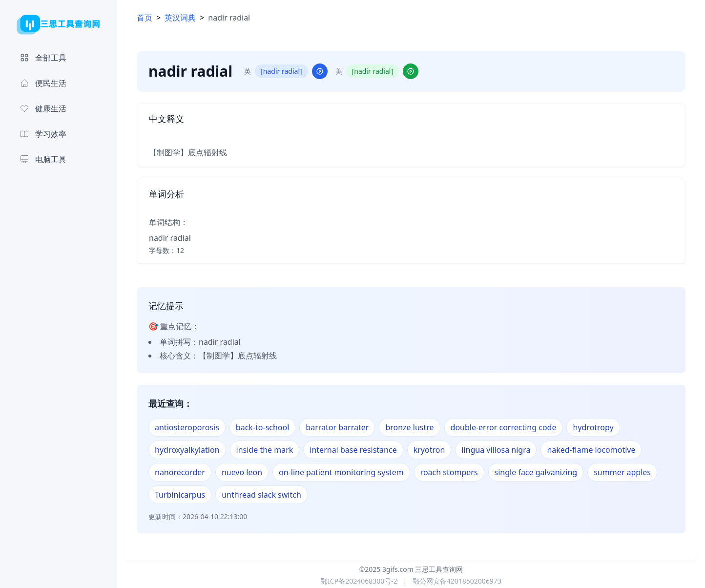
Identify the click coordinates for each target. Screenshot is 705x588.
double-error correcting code (504, 427)
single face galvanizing (536, 472)
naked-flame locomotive (591, 450)
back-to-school (263, 427)
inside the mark (265, 450)
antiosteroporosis (187, 427)
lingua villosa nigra (496, 450)
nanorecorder (180, 472)
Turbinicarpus (180, 495)
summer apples (622, 472)
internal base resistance (353, 450)
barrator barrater (337, 427)
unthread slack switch (261, 495)
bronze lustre (409, 427)
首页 (145, 18)
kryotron (429, 450)
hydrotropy (593, 427)
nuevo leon (242, 472)
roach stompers (449, 472)
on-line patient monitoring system (341, 472)
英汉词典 (180, 18)
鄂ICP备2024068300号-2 (359, 581)
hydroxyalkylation (187, 450)
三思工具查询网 (439, 569)
